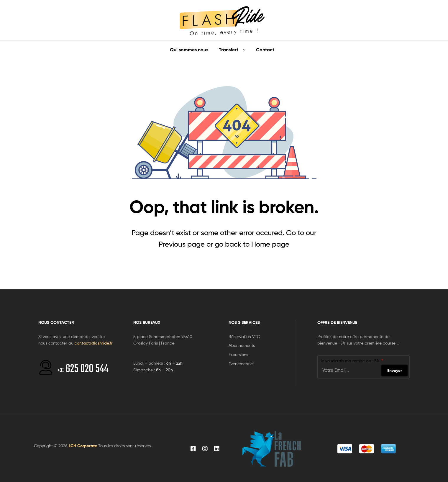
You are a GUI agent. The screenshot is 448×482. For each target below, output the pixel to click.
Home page (270, 244)
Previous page (182, 244)
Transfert (229, 50)
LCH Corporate (83, 446)
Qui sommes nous (189, 50)
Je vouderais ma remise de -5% (350, 361)
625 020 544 (83, 369)
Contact (265, 50)
